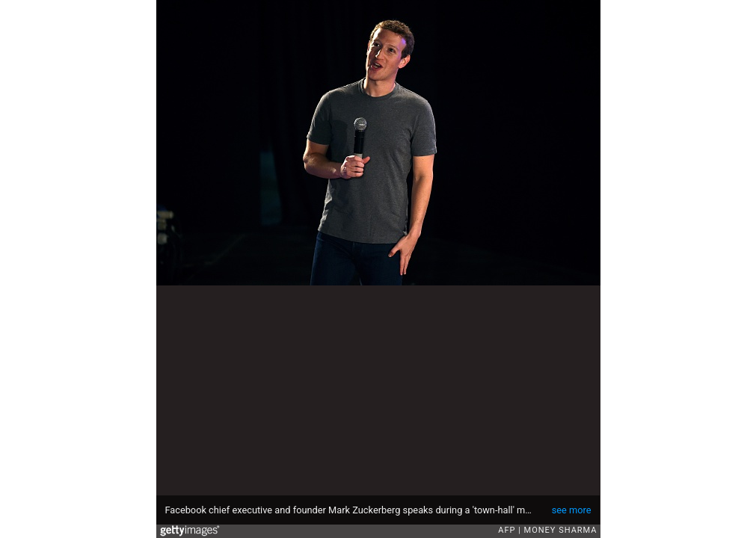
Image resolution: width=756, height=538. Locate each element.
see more (572, 510)
